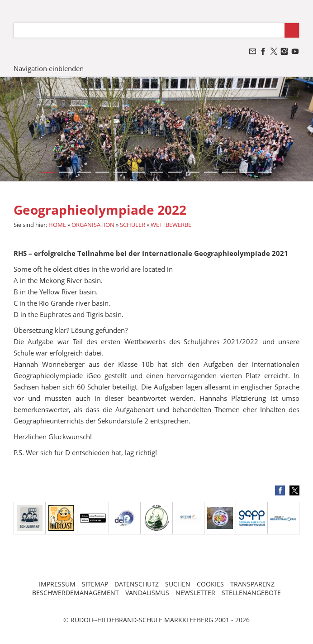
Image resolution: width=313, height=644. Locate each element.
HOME (57, 225)
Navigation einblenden (49, 68)
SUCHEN (178, 584)
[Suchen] (149, 30)
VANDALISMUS (147, 593)
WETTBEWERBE (171, 225)
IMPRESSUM (57, 584)
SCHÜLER (133, 225)
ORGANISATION (93, 225)
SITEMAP (95, 584)
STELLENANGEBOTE (251, 593)
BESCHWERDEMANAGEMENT (76, 593)
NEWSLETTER (195, 593)
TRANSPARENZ (252, 584)
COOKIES (210, 584)
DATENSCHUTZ (137, 584)
